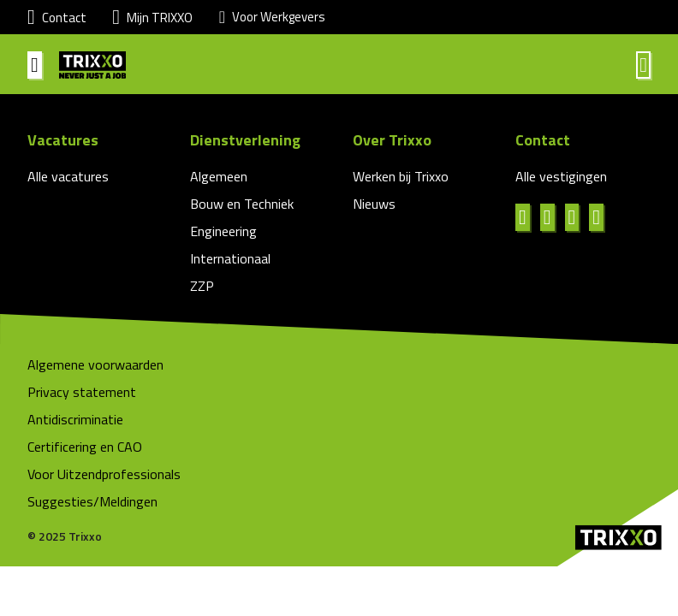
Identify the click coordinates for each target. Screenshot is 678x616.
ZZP (202, 286)
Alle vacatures (68, 176)
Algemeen (219, 176)
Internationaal (230, 258)
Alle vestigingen (561, 176)
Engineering (223, 231)
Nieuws (374, 204)
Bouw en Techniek (242, 204)
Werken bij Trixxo (401, 176)
